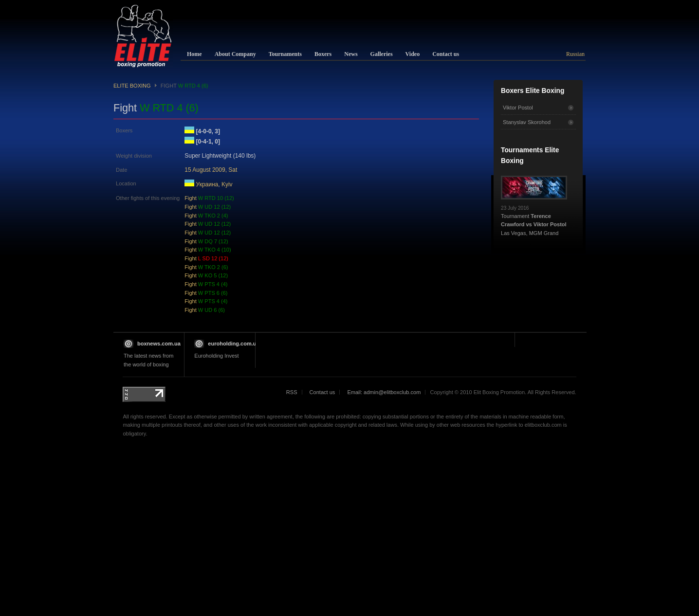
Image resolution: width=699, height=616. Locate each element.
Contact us (322, 392)
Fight (209, 198)
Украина (207, 184)
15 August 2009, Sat (211, 170)
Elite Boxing (132, 86)
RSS (292, 392)
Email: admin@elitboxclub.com (384, 392)
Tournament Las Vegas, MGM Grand (534, 218)
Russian (575, 54)
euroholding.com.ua (233, 344)
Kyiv (227, 184)
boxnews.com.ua (159, 344)
